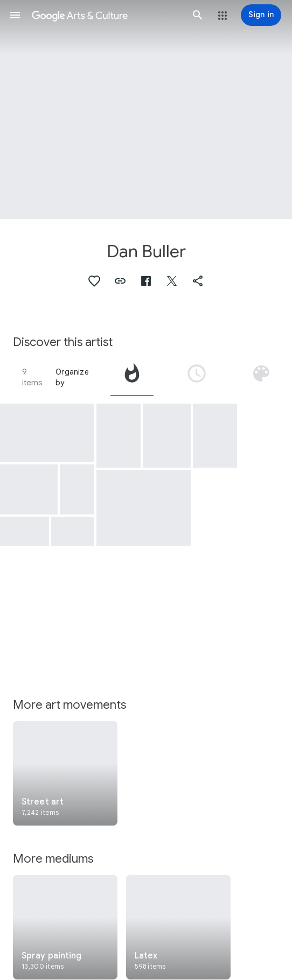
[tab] (132, 377)
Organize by (72, 377)
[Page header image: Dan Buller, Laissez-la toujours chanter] (146, 110)
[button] (15, 15)
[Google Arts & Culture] (106, 15)
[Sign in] (261, 15)
